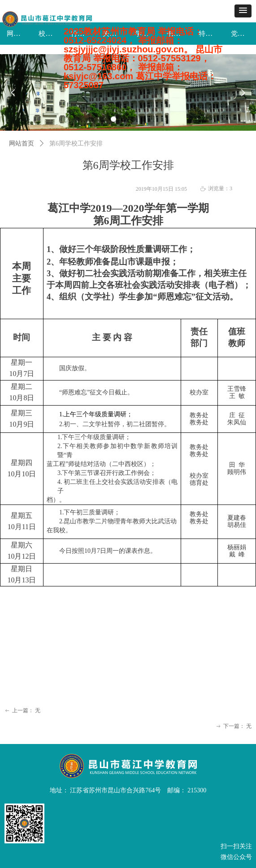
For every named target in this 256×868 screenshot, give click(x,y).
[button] (243, 11)
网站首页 (22, 143)
